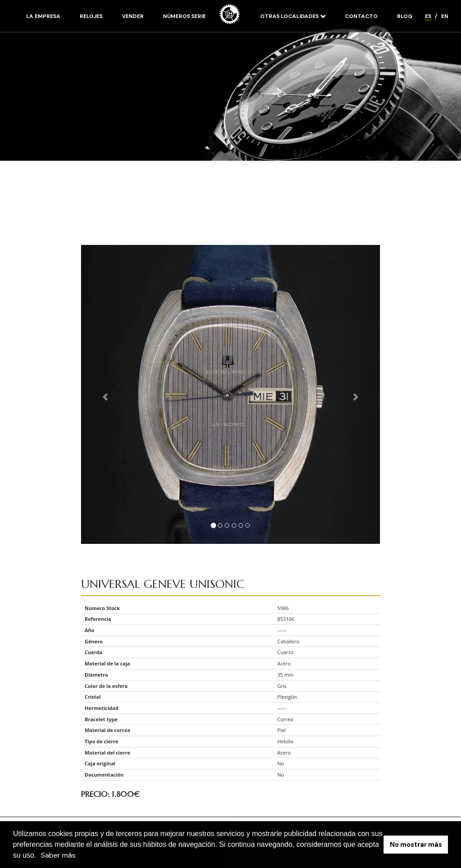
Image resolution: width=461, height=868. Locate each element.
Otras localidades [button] (290, 16)
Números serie (184, 16)
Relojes (91, 16)
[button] (40, 856)
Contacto (361, 16)
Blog (405, 16)
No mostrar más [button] (416, 845)
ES (428, 16)
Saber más (58, 855)
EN (445, 16)
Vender (133, 16)
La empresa (43, 16)
